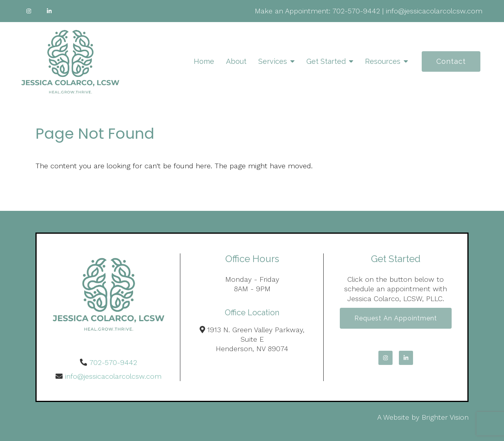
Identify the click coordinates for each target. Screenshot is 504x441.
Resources (383, 61)
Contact (451, 61)
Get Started (326, 61)
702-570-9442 (356, 11)
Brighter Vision (445, 417)
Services (273, 61)
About (236, 61)
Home (204, 61)
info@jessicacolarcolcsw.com (434, 11)
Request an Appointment (396, 318)
